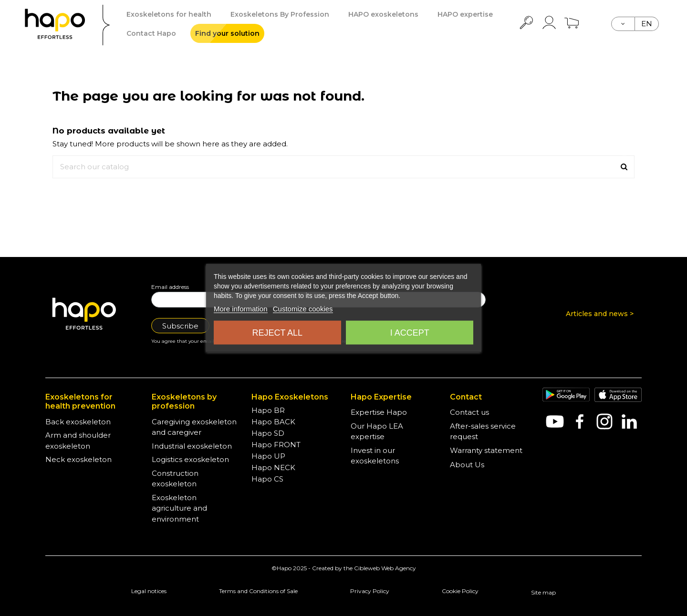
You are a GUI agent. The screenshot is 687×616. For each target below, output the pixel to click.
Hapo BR (268, 410)
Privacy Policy (370, 591)
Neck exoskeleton (78, 459)
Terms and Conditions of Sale (258, 591)
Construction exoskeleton (175, 479)
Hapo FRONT (276, 445)
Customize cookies (303, 309)
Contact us (469, 412)
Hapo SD (268, 433)
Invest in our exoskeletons (375, 456)
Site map (543, 592)
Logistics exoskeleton (190, 459)
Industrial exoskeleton (192, 446)
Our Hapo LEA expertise (377, 431)
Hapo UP (268, 456)
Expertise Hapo (379, 412)
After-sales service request (483, 431)
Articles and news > (600, 314)
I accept (410, 333)
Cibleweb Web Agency (385, 568)
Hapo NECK (273, 467)
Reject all (277, 333)
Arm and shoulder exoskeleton (78, 441)
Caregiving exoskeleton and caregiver (194, 427)
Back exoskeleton (78, 422)
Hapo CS (267, 479)
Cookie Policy (460, 591)
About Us (467, 465)
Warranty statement (486, 450)
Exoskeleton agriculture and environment (179, 508)
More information (241, 309)
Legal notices (149, 591)
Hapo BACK (273, 422)
